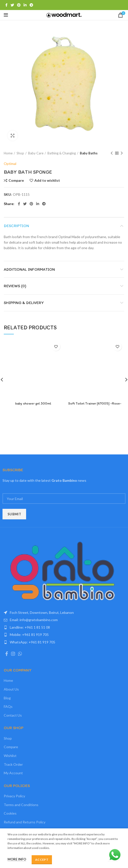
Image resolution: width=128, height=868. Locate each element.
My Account (13, 773)
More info (17, 859)
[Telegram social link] (31, 5)
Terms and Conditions (21, 805)
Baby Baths (89, 153)
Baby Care (36, 153)
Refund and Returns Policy (25, 822)
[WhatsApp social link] (20, 654)
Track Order (13, 764)
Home (8, 153)
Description (16, 226)
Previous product (112, 153)
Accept (42, 860)
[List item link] (64, 620)
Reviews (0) (15, 286)
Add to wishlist (47, 180)
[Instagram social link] (13, 654)
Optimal (10, 164)
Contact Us (13, 715)
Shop (20, 153)
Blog (7, 698)
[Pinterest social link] (19, 5)
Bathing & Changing (62, 153)
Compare (16, 180)
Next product (122, 153)
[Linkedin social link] (25, 5)
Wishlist (10, 756)
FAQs (8, 706)
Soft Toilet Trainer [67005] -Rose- (95, 403)
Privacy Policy (14, 796)
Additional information (29, 269)
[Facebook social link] (6, 5)
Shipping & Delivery (24, 303)
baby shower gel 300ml (33, 403)
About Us (11, 689)
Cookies (10, 813)
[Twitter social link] (12, 5)
